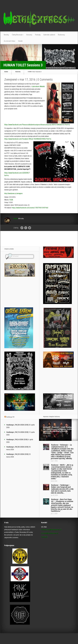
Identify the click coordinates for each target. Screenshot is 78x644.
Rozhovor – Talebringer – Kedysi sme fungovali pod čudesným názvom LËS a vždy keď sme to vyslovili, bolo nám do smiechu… (62, 489)
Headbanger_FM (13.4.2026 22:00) (17, 432)
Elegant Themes (55, 639)
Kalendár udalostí (49, 35)
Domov (6, 72)
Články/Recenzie (18, 35)
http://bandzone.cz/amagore (13, 193)
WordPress (74, 639)
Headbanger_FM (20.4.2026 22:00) (17, 425)
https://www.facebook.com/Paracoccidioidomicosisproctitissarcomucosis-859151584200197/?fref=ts (37, 125)
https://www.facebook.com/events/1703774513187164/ (30, 208)
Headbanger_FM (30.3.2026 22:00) (17, 447)
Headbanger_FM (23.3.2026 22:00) (17, 454)
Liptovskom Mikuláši (38, 86)
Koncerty (29, 35)
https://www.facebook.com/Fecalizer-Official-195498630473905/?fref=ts (28, 139)
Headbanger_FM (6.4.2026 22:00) (17, 440)
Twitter (30, 228)
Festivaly (38, 35)
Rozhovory (61, 35)
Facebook (26, 228)
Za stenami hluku (9, 41)
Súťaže (20, 41)
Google (22, 228)
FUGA (11, 200)
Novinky (6, 35)
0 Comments (45, 79)
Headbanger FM (10, 417)
